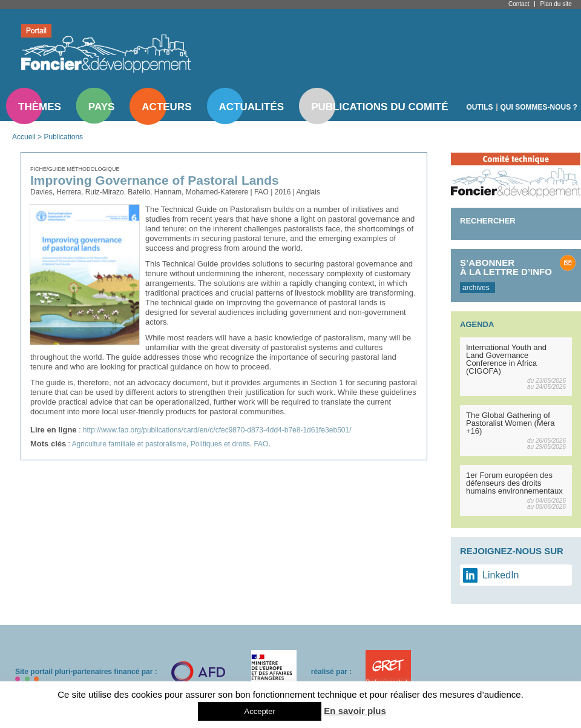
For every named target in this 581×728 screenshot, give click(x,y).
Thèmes (40, 107)
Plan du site (556, 4)
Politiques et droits (220, 444)
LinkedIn (501, 575)
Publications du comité (379, 107)
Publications (63, 137)
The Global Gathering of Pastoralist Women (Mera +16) (510, 423)
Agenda (477, 324)
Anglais (308, 192)
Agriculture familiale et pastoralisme (129, 444)
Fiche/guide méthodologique (75, 169)
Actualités (252, 107)
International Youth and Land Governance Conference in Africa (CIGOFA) (506, 359)
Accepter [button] (259, 711)
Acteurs (166, 107)
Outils (480, 107)
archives (476, 288)
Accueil (24, 137)
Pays (101, 107)
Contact (519, 4)
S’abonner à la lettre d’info (506, 267)
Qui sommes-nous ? (539, 107)
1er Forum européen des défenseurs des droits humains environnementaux (514, 483)
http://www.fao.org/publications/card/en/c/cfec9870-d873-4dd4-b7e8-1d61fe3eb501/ (217, 430)
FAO (261, 444)
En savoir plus (355, 711)
